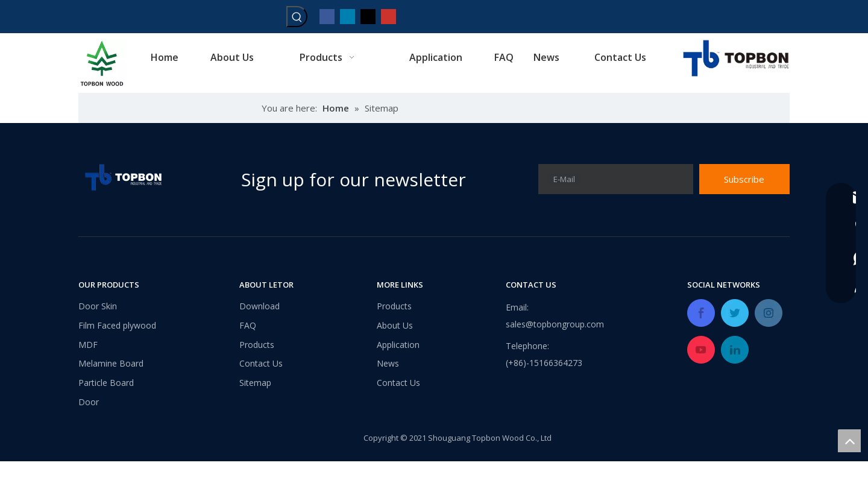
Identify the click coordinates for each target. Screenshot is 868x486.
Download (259, 306)
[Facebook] (327, 16)
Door (89, 402)
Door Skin (98, 306)
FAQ (248, 325)
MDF (88, 345)
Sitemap (255, 383)
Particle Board (106, 383)
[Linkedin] (348, 16)
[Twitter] (368, 16)
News (388, 363)
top (849, 441)
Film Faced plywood (117, 325)
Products (257, 345)
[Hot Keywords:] (297, 17)
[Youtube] (388, 16)
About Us (395, 325)
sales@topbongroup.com (555, 324)
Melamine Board (111, 363)
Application (398, 345)
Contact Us (261, 363)
